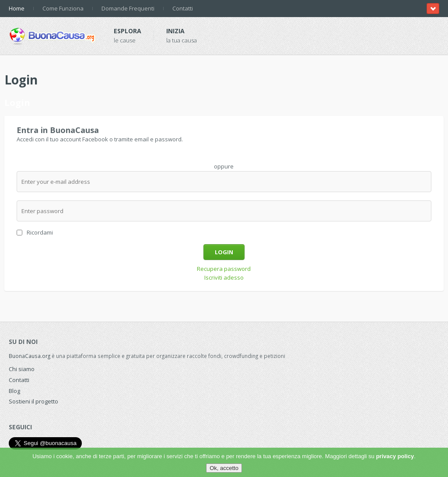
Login (224, 252)
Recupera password (224, 269)
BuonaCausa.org (30, 356)
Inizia (175, 31)
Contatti (183, 8)
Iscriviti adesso (224, 277)
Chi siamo (22, 369)
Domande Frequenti (128, 8)
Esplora (128, 31)
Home (17, 8)
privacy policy (395, 456)
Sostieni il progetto (33, 401)
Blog (14, 391)
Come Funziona (63, 8)
